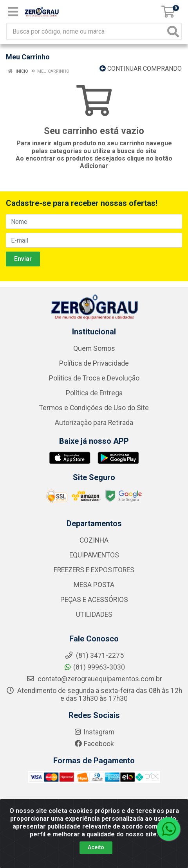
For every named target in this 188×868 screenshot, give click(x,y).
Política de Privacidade (94, 363)
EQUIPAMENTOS (94, 555)
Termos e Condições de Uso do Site (94, 408)
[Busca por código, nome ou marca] (86, 31)
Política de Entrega (94, 393)
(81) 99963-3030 (94, 667)
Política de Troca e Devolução (94, 378)
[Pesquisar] (173, 31)
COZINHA (94, 540)
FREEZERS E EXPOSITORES (94, 570)
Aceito (96, 847)
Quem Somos (94, 348)
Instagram (94, 732)
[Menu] (13, 12)
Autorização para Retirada (94, 423)
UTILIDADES (94, 614)
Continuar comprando (141, 69)
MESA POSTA (94, 585)
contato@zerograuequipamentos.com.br (94, 679)
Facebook (94, 744)
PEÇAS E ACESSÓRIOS (94, 600)
